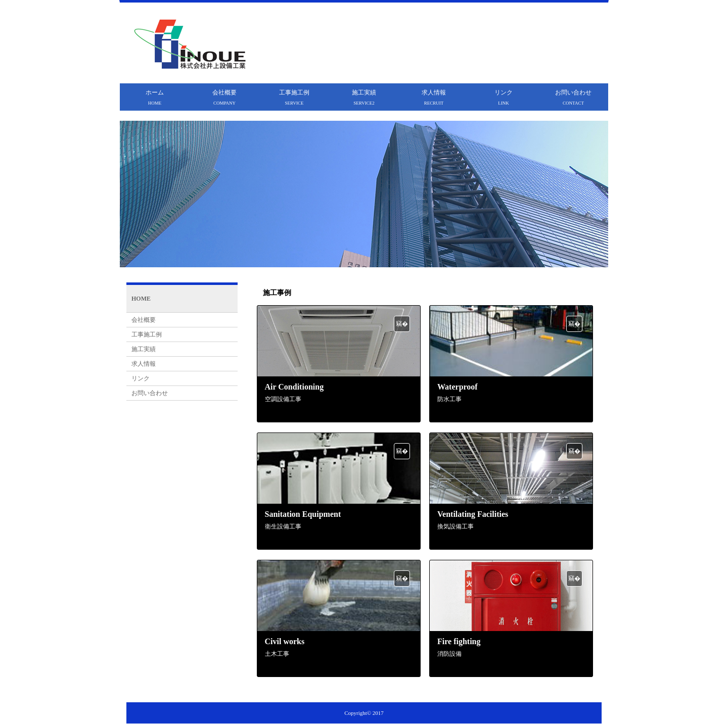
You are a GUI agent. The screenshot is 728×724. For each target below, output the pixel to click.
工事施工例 (294, 97)
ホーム (155, 97)
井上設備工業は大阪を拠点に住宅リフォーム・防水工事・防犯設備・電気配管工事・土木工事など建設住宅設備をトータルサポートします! (466, 22)
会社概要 (224, 97)
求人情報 (434, 97)
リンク (504, 97)
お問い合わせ (573, 97)
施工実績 (364, 97)
